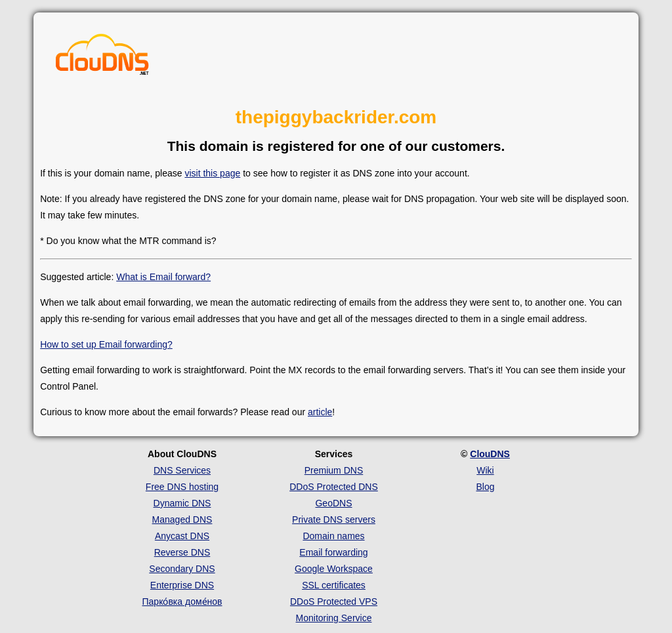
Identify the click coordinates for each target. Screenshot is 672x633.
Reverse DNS (182, 552)
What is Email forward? (163, 277)
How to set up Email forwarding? (106, 344)
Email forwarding (333, 552)
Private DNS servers (334, 520)
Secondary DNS (182, 569)
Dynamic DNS (182, 503)
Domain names (333, 536)
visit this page (212, 173)
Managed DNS (182, 520)
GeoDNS (333, 503)
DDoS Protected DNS (334, 487)
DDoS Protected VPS (334, 602)
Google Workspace (334, 569)
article (320, 412)
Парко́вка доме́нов (182, 602)
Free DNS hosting (182, 487)
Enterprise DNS (182, 585)
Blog (485, 487)
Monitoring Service (334, 618)
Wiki (485, 470)
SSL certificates (334, 585)
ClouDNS (490, 454)
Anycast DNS (182, 536)
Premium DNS (334, 470)
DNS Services (182, 470)
